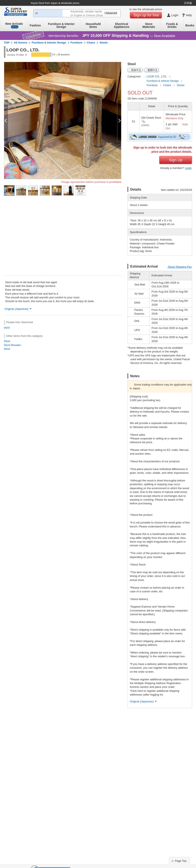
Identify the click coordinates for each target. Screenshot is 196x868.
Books (190, 25)
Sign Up (176, 160)
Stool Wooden (12, 345)
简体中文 (136, 70)
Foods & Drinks (172, 25)
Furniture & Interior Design (61, 25)
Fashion (35, 25)
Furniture (76, 43)
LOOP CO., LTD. (157, 76)
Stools (104, 43)
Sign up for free (146, 15)
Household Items (93, 25)
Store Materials (149, 25)
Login (188, 168)
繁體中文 (153, 70)
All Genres (20, 43)
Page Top (181, 861)
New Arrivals (14, 25)
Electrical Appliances (122, 25)
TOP (7, 43)
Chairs (91, 43)
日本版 (188, 3)
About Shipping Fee (180, 267)
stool (7, 328)
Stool (7, 341)
